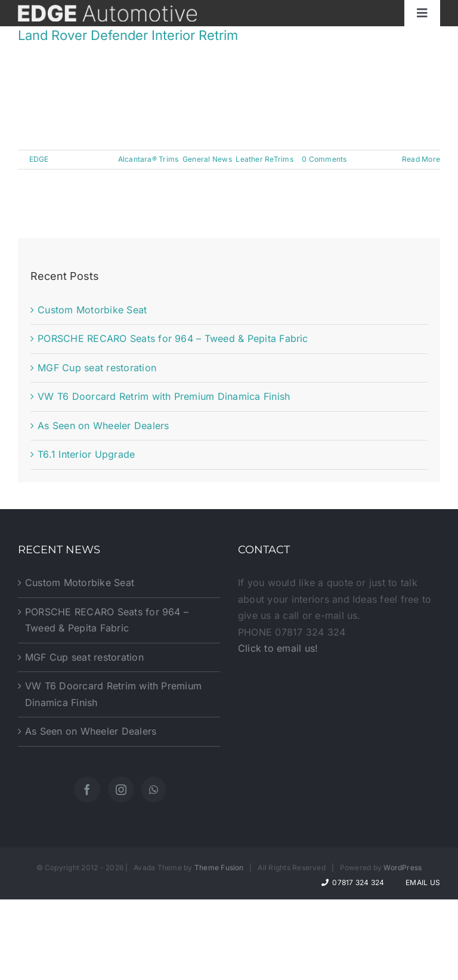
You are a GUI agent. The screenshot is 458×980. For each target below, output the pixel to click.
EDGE (39, 159)
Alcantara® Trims (148, 159)
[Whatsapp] (154, 790)
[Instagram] (121, 790)
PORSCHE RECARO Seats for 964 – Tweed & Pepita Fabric (173, 338)
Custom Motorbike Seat (92, 310)
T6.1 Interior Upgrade (86, 454)
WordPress (403, 867)
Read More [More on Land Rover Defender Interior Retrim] (421, 159)
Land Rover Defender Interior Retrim (128, 35)
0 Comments (324, 159)
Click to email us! (278, 648)
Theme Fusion (219, 867)
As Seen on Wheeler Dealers (103, 426)
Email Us (421, 882)
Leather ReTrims (264, 159)
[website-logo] (107, 10)
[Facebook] (87, 790)
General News (207, 159)
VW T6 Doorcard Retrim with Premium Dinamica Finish (164, 396)
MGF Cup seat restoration (97, 368)
